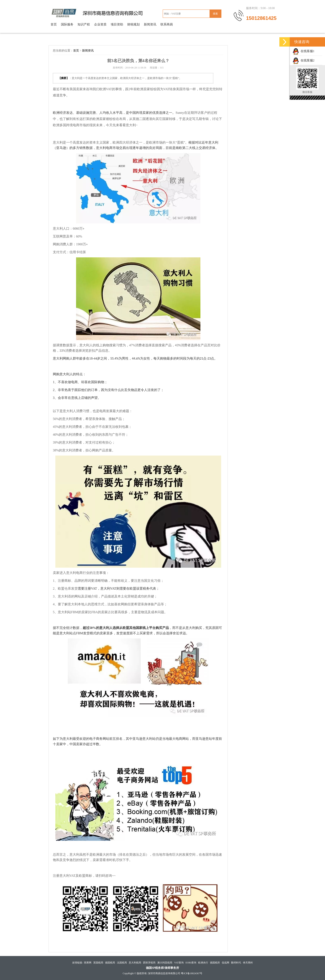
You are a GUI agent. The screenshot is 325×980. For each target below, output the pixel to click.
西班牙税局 (149, 963)
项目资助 (117, 24)
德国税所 (215, 963)
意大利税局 (135, 963)
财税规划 (133, 24)
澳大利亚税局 (165, 963)
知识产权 (84, 24)
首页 (54, 24)
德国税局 (110, 963)
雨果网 (88, 963)
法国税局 (122, 963)
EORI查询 (191, 963)
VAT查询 (179, 963)
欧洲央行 (203, 963)
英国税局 (98, 963)
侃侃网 (226, 963)
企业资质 (100, 24)
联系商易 (167, 24)
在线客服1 (304, 51)
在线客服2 (304, 60)
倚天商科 (248, 963)
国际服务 (67, 24)
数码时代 (236, 963)
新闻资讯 (150, 24)
